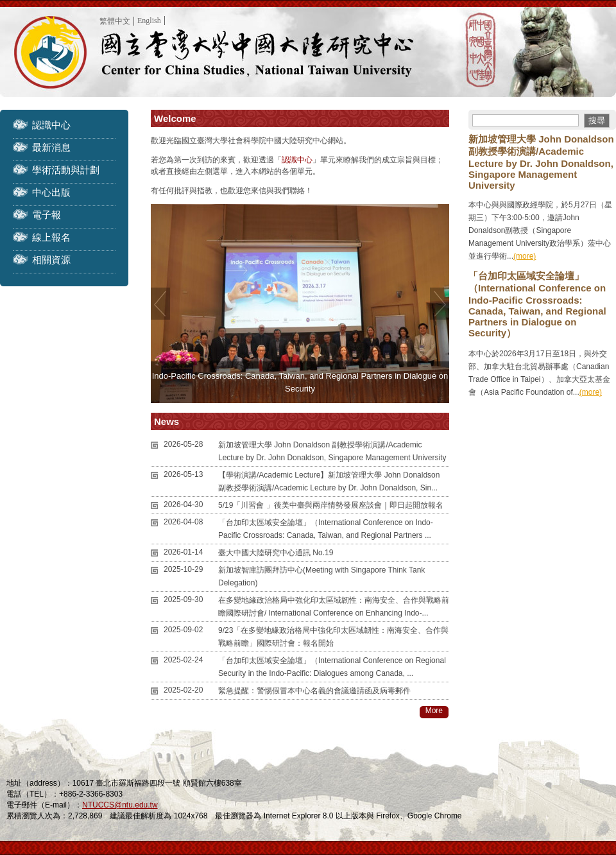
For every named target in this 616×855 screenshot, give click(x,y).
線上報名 (51, 237)
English (149, 21)
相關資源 (51, 260)
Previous (160, 304)
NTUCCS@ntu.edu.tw (120, 805)
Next (440, 304)
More (434, 711)
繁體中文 (115, 21)
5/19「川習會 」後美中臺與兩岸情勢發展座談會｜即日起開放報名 (331, 505)
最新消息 (51, 147)
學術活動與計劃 (66, 170)
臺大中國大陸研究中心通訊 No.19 (276, 553)
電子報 (47, 215)
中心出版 (51, 192)
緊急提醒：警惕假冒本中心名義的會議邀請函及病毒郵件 (314, 691)
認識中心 (51, 125)
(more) (525, 256)
